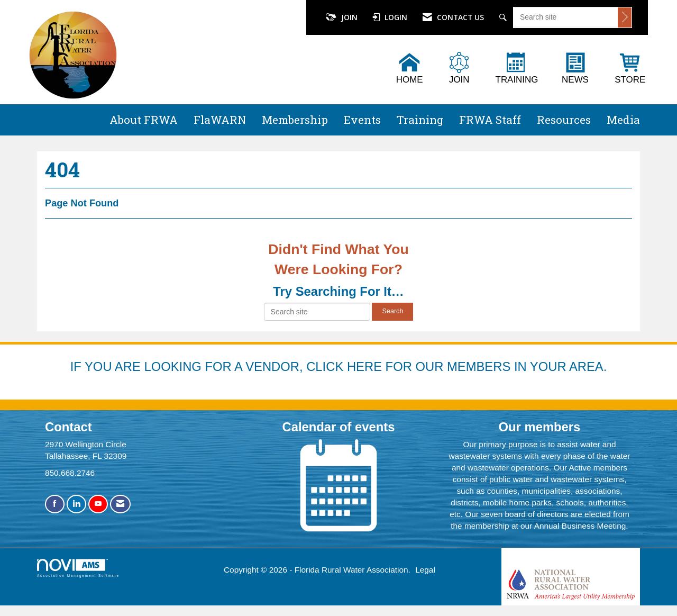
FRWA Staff (490, 120)
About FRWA (144, 120)
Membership (295, 120)
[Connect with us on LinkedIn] (76, 504)
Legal (425, 570)
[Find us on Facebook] (55, 504)
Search (392, 311)
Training (420, 120)
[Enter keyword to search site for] (566, 17)
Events (362, 120)
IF (77, 366)
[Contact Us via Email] (120, 504)
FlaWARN (220, 120)
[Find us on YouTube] (98, 504)
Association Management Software (78, 568)
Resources (564, 120)
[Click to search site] (625, 17)
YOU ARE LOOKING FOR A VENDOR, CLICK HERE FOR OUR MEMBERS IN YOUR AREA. (346, 366)
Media (623, 120)
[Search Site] (504, 17)
